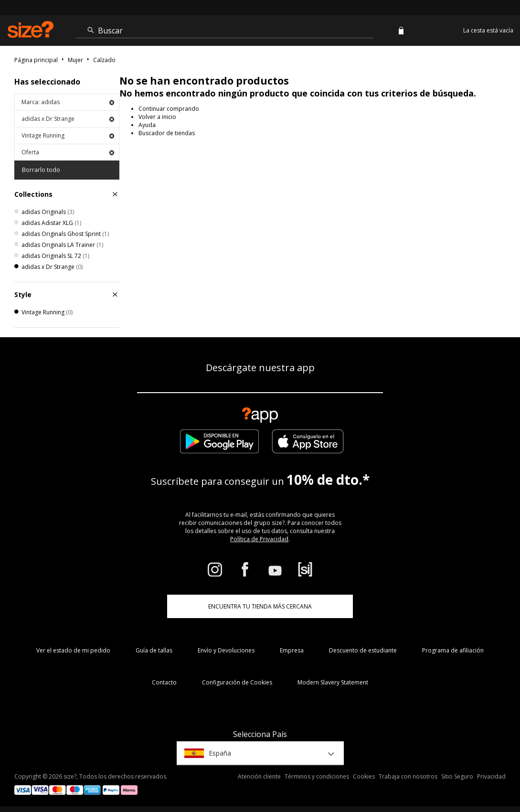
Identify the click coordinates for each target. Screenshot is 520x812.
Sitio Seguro (457, 776)
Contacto (164, 682)
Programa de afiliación (453, 650)
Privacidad (491, 776)
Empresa (292, 650)
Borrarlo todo (41, 170)
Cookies (364, 776)
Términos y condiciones (317, 776)
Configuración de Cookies (237, 682)
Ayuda (147, 125)
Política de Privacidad (259, 539)
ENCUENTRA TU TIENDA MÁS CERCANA (260, 606)
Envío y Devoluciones (226, 650)
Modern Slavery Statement (333, 682)
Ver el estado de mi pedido (73, 650)
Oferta (68, 152)
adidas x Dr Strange (68, 119)
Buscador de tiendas (167, 133)
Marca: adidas (68, 102)
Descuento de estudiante (363, 650)
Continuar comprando (169, 109)
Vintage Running (68, 135)
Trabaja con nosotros (408, 776)
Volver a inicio (157, 117)
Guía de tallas (154, 650)
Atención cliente (259, 776)
